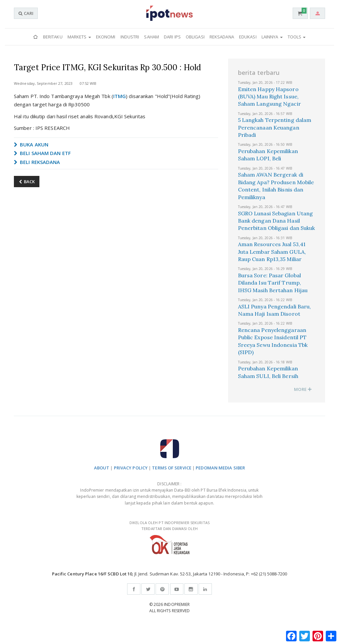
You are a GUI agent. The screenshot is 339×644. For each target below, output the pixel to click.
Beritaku (53, 37)
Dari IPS (172, 37)
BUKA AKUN (31, 144)
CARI (26, 13)
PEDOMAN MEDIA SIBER (220, 468)
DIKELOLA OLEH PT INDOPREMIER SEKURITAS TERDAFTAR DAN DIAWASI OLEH (169, 537)
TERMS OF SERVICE (172, 468)
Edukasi (248, 37)
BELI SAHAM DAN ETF (42, 153)
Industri (130, 37)
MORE (303, 389)
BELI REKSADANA (37, 162)
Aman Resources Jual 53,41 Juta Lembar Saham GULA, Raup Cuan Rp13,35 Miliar (272, 252)
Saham (151, 37)
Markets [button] (79, 37)
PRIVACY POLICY (131, 468)
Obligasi (195, 37)
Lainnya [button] (272, 37)
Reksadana (222, 37)
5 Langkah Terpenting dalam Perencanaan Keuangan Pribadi (275, 127)
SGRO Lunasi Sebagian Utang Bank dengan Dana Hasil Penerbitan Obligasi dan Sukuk (277, 221)
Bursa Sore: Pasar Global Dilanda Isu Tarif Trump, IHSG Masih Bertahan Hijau (273, 283)
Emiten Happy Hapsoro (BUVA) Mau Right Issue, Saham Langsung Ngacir (269, 97)
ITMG (120, 96)
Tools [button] (297, 37)
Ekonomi (106, 37)
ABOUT (102, 468)
